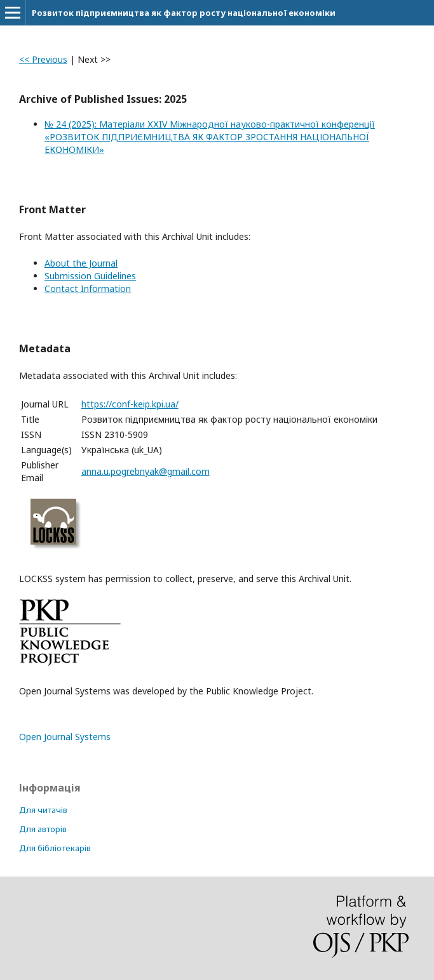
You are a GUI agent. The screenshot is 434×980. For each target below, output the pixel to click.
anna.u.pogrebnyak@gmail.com (146, 471)
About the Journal (81, 263)
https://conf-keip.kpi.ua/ (130, 404)
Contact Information (88, 288)
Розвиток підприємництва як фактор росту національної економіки (184, 13)
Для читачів (43, 810)
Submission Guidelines (90, 276)
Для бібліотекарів (55, 848)
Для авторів (43, 829)
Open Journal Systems (65, 737)
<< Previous (43, 59)
